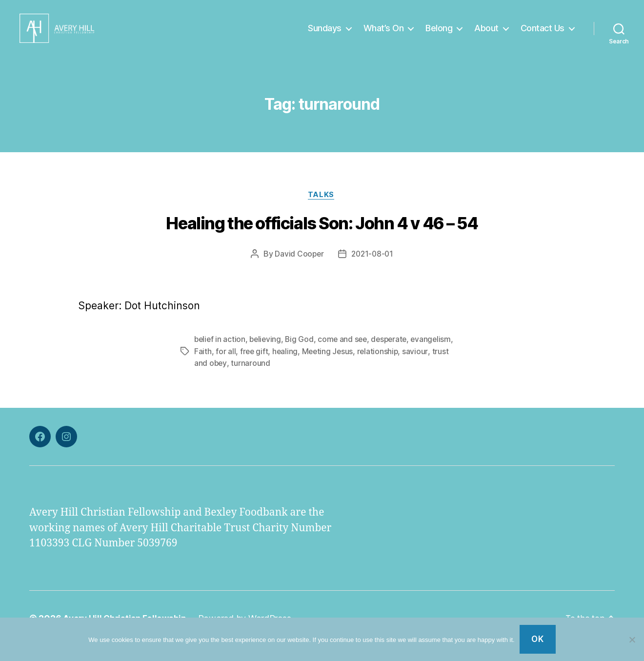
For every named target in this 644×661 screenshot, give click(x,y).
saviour (419, 367)
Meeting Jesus (329, 367)
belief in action (221, 355)
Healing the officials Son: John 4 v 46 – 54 (322, 239)
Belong (439, 35)
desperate (394, 355)
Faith (203, 367)
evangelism (438, 355)
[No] (632, 640)
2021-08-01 (373, 270)
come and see (346, 355)
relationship (381, 367)
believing (267, 355)
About (486, 35)
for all (226, 367)
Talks (322, 210)
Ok (537, 639)
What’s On (384, 35)
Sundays (325, 35)
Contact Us (543, 35)
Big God (302, 355)
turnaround (251, 379)
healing (286, 367)
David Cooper (298, 270)
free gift (255, 367)
